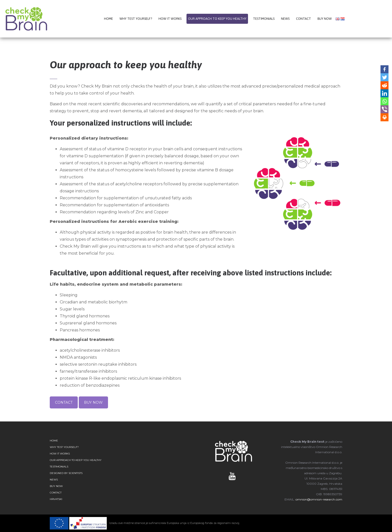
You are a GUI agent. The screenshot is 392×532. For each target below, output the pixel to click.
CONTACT (64, 402)
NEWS (54, 480)
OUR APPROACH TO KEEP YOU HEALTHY (76, 460)
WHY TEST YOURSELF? (64, 447)
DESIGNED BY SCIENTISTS (66, 473)
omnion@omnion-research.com (319, 499)
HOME (54, 441)
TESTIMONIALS (59, 467)
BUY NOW (93, 402)
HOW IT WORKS (60, 454)
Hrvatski (56, 499)
